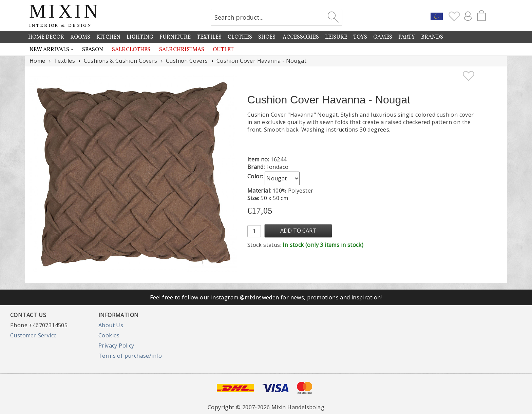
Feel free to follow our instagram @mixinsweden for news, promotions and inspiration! (266, 297)
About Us (111, 325)
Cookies (109, 335)
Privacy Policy (116, 346)
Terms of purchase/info (130, 356)
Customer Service (33, 335)
